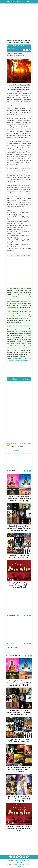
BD (14, 255)
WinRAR (17, 361)
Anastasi (13, 53)
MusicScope (17, 359)
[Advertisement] (19, 27)
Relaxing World (19, 860)
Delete (17, 450)
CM (11, 255)
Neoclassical (20, 55)
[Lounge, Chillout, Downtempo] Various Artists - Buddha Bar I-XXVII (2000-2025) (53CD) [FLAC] (19, 499)
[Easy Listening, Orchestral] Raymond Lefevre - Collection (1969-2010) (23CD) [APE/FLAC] (19, 769)
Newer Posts (12, 379)
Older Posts (26, 379)
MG (18, 255)
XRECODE (24, 361)
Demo (23, 255)
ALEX (13, 444)
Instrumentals (11, 55)
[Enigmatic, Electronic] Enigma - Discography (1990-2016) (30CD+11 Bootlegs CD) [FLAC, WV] (19, 528)
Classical (20, 53)
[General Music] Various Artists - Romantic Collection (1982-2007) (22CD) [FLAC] (19, 799)
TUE (15, 46)
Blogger (19, 866)
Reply (13, 450)
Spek (24, 359)
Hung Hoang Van (19, 864)
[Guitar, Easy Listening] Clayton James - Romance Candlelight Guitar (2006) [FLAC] (19, 585)
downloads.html (13, 307)
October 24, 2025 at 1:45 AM (23, 444)
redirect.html (12, 316)
